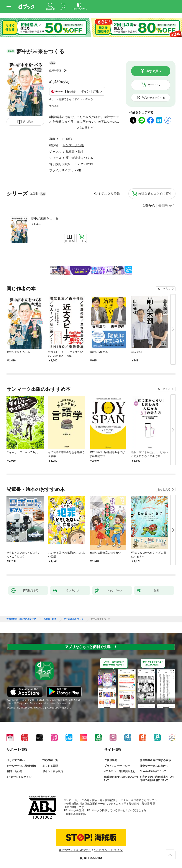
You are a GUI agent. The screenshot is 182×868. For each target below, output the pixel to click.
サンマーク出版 (73, 145)
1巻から (149, 206)
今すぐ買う (154, 71)
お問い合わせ (14, 771)
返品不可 (54, 106)
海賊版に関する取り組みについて (121, 779)
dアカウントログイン (19, 777)
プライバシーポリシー (117, 766)
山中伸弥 (55, 70)
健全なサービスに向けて (154, 766)
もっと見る (164, 289)
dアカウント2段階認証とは (120, 771)
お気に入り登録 (109, 194)
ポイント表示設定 (53, 771)
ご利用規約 (111, 760)
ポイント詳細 (90, 91)
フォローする (64, 70)
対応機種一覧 (50, 760)
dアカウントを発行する (75, 850)
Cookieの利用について (153, 771)
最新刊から (167, 206)
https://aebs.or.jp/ (76, 814)
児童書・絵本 (75, 151)
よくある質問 (50, 766)
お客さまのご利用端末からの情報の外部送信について (157, 779)
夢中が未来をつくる (45, 218)
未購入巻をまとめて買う (155, 194)
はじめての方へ (16, 760)
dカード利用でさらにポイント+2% (70, 99)
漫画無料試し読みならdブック (21, 619)
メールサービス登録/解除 (21, 766)
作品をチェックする (153, 98)
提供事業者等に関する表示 (155, 760)
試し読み (28, 122)
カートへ (154, 85)
